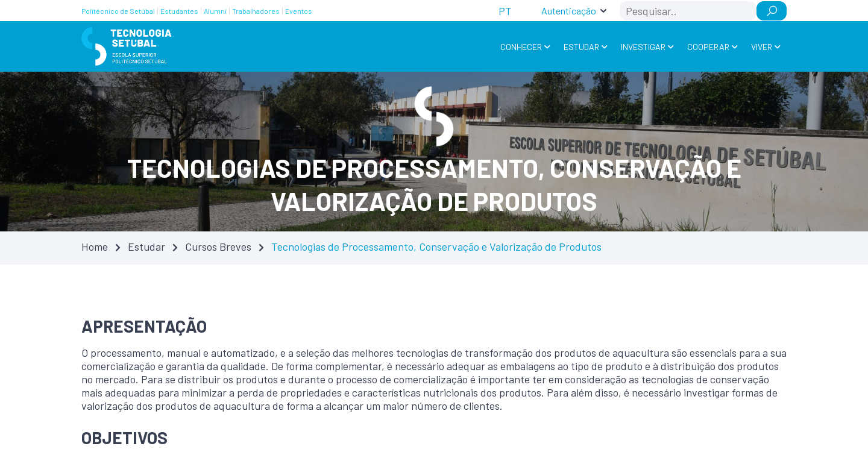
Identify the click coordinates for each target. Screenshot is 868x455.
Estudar (581, 47)
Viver (762, 47)
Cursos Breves (218, 246)
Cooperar (708, 47)
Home (95, 246)
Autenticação (569, 11)
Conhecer (521, 47)
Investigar (643, 47)
